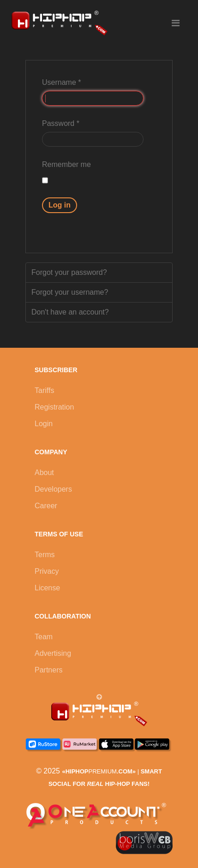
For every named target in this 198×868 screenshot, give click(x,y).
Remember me (66, 164)
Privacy (47, 571)
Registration (54, 407)
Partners (48, 670)
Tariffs (44, 390)
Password (61, 123)
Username (61, 82)
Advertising (53, 653)
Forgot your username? (70, 292)
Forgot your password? (69, 272)
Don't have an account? (70, 312)
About (44, 473)
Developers (53, 489)
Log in (60, 205)
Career (46, 506)
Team (44, 637)
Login (44, 424)
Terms (45, 555)
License (47, 588)
